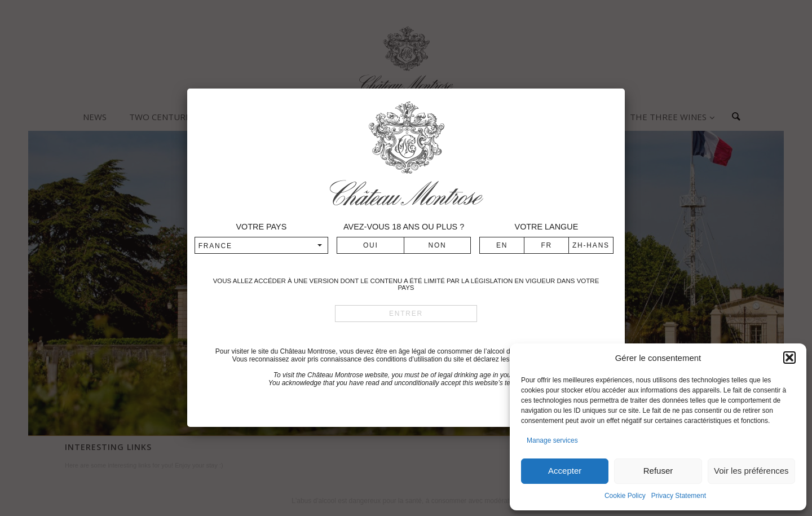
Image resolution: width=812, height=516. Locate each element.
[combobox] (261, 245)
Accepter (565, 471)
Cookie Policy (625, 496)
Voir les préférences (751, 471)
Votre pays (261, 227)
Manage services (552, 440)
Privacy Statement (679, 496)
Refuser (658, 471)
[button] (789, 358)
